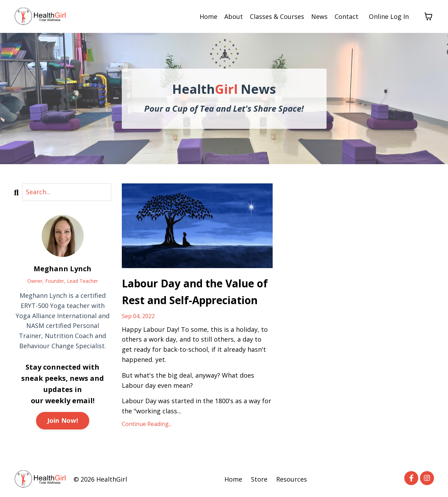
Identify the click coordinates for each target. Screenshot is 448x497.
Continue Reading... (147, 424)
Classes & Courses (277, 16)
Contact (346, 16)
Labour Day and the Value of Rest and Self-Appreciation (195, 292)
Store (259, 479)
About (234, 16)
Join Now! (63, 420)
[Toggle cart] (428, 16)
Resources (292, 479)
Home (208, 16)
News (319, 16)
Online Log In (389, 16)
